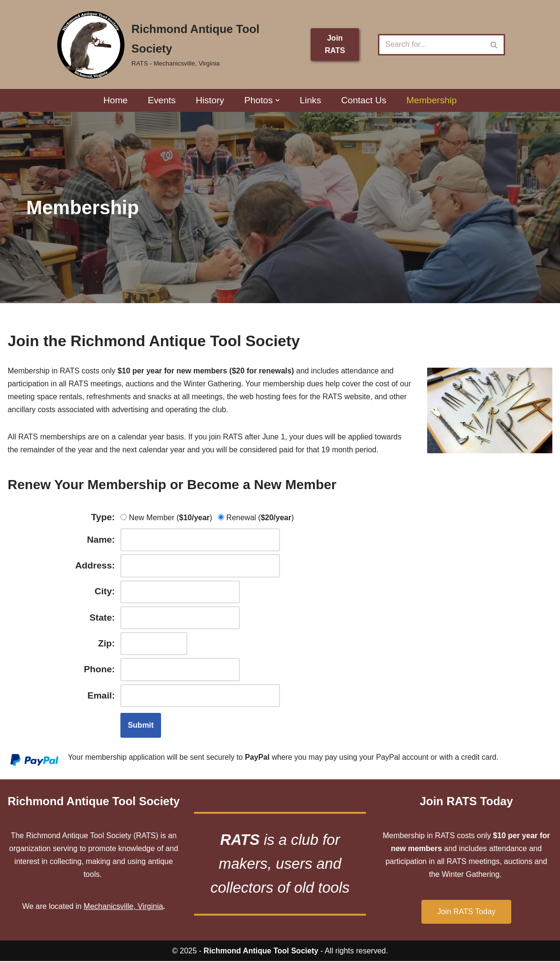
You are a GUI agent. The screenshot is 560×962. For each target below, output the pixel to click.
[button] (278, 100)
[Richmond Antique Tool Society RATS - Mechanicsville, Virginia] (176, 44)
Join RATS (335, 44)
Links (310, 100)
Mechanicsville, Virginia (123, 908)
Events (162, 100)
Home (115, 100)
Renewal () (256, 518)
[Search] (431, 45)
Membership (432, 100)
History (210, 100)
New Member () (167, 518)
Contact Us (364, 100)
